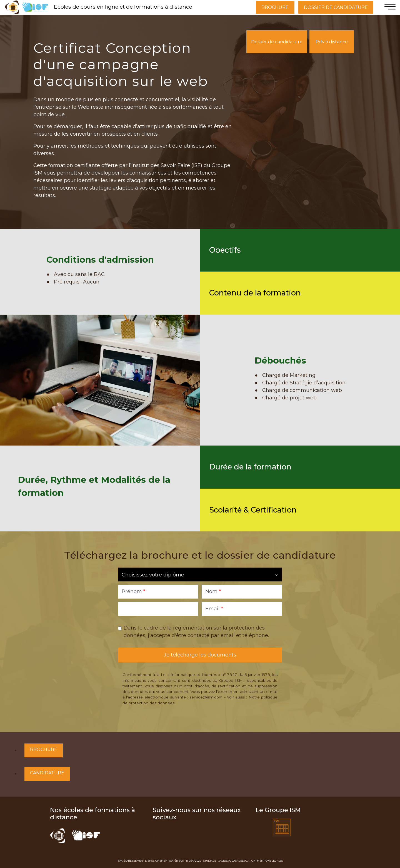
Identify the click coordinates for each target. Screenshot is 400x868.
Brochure (44, 749)
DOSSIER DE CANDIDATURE (336, 7)
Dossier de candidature (277, 42)
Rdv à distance (332, 42)
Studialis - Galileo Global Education (229, 861)
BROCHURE (275, 7)
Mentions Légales (270, 861)
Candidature (47, 773)
